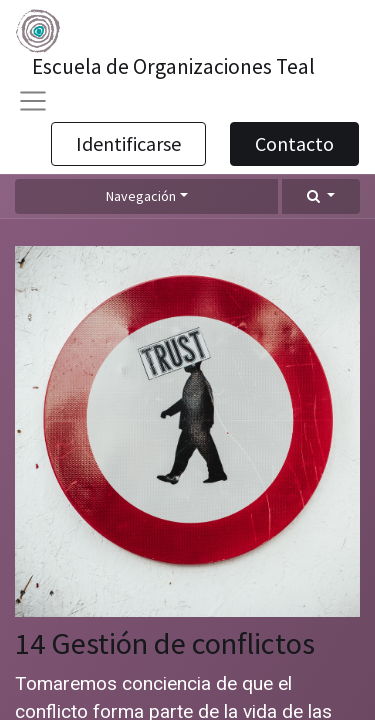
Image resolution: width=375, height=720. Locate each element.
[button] (321, 196)
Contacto (294, 143)
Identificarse (128, 143)
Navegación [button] (141, 196)
